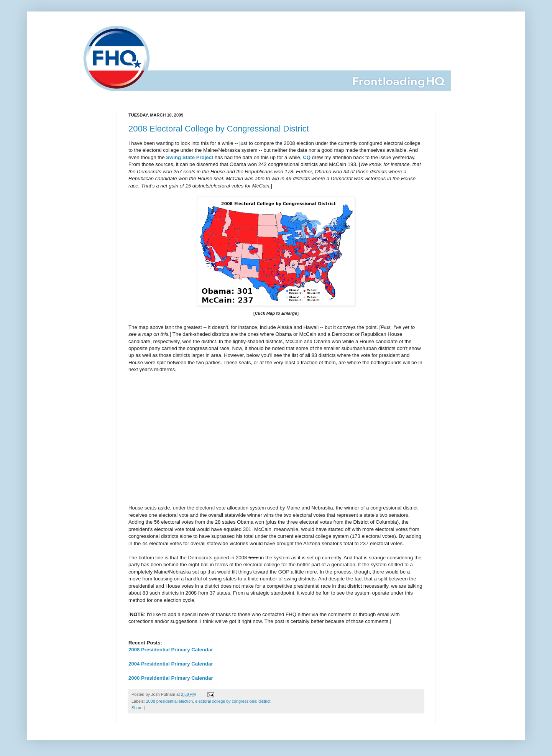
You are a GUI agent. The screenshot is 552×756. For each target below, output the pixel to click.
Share (137, 708)
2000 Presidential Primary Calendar (171, 678)
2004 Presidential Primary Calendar (171, 664)
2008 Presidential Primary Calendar (171, 650)
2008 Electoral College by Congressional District (219, 129)
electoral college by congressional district (233, 701)
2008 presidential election (169, 701)
